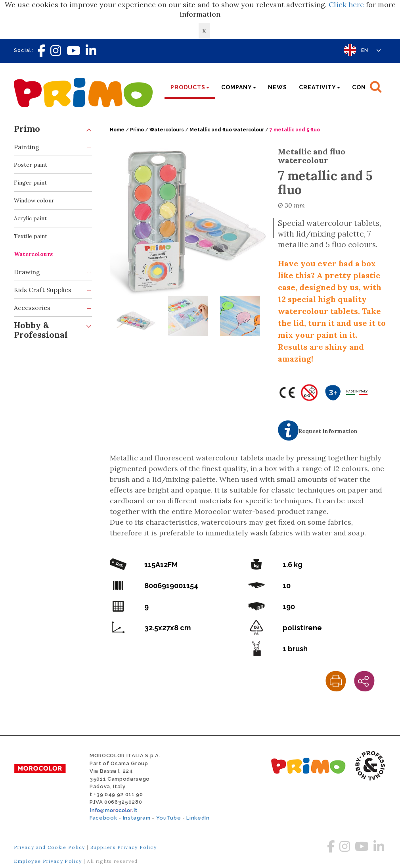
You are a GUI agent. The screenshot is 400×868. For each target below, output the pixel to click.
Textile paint (31, 236)
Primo (53, 129)
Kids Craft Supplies (53, 290)
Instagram (137, 818)
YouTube (169, 818)
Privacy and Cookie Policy (50, 847)
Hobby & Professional (53, 328)
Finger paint (30, 183)
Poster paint (31, 165)
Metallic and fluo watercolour (227, 130)
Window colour (34, 200)
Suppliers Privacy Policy (123, 847)
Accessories (53, 308)
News (278, 87)
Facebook (103, 818)
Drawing (53, 272)
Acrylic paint (30, 218)
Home (117, 130)
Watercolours (33, 254)
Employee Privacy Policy (48, 861)
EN (371, 50)
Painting (53, 147)
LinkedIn (198, 818)
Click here (346, 5)
